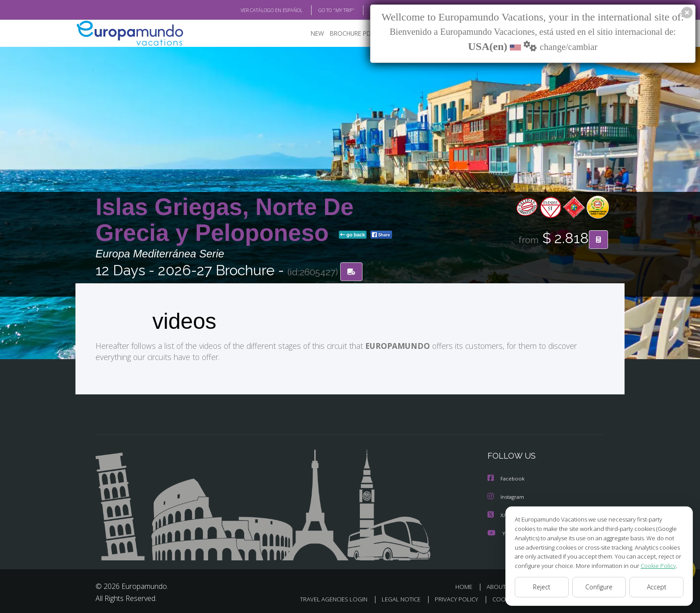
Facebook (507, 478)
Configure (599, 587)
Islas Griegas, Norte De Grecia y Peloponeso (225, 220)
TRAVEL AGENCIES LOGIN (322, 598)
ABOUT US (503, 586)
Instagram (507, 496)
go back (353, 236)
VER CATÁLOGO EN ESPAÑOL (251, 10)
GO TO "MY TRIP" (322, 10)
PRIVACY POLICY (449, 598)
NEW (308, 34)
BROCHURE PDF (346, 34)
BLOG (365, 10)
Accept (656, 587)
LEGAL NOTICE (392, 598)
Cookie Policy (652, 565)
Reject (542, 587)
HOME (467, 586)
